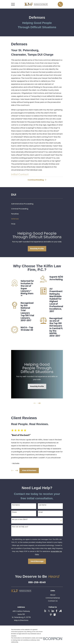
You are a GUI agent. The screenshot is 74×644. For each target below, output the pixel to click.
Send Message (37, 561)
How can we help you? (20, 527)
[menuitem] (37, 204)
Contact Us (53, 601)
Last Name (43, 505)
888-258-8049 (37, 583)
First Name (16, 505)
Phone (14, 512)
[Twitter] (49, 611)
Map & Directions (21, 621)
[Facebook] (57, 611)
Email (41, 512)
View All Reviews (29, 471)
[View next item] (39, 403)
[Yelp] (45, 611)
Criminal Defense (53, 598)
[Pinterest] (51, 615)
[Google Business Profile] (55, 615)
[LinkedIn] (53, 611)
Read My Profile (37, 249)
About (53, 595)
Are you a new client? (20, 520)
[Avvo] (60, 611)
